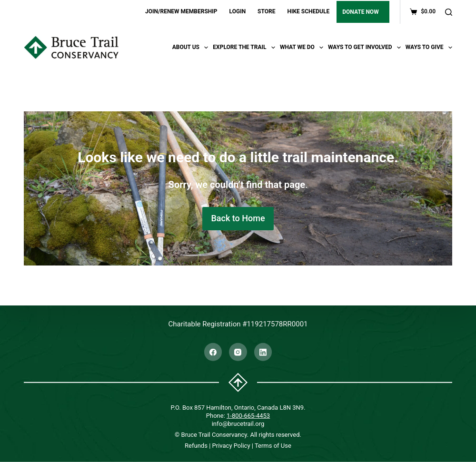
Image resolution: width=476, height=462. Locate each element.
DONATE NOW (360, 12)
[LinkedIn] (263, 352)
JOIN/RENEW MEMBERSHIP (181, 11)
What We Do (303, 48)
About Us (192, 48)
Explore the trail (245, 48)
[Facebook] (213, 352)
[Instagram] (238, 352)
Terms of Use (273, 446)
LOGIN (238, 11)
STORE (266, 11)
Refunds (196, 446)
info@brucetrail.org (238, 423)
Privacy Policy (231, 446)
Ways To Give (429, 48)
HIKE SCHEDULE (308, 11)
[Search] (449, 12)
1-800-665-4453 (248, 415)
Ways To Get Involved (366, 48)
